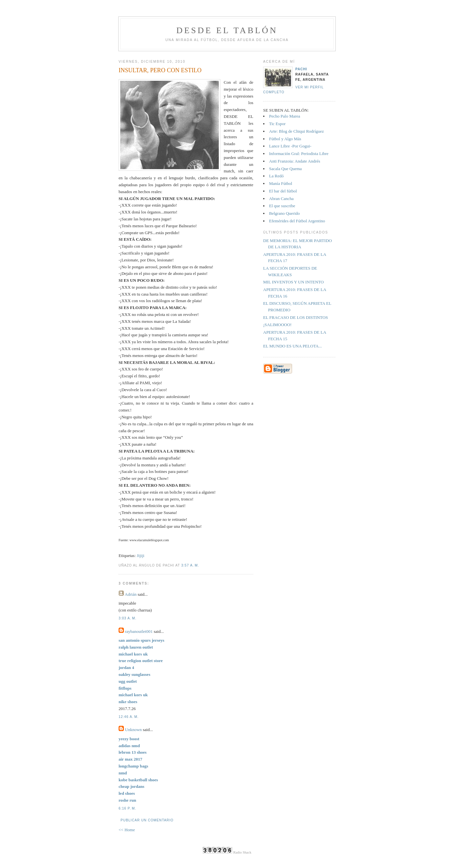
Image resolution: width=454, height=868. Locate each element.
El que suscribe (282, 206)
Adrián (131, 594)
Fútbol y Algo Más (285, 139)
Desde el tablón (227, 30)
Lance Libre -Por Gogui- (290, 146)
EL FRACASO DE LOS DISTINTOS (295, 317)
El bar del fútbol (283, 191)
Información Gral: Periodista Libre (299, 154)
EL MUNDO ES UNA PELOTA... (293, 346)
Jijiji (140, 556)
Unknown (133, 730)
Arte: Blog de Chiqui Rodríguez (296, 131)
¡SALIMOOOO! (277, 325)
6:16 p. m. (127, 808)
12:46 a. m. (129, 717)
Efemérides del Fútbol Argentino (297, 221)
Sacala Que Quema (285, 169)
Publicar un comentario (147, 820)
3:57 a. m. (190, 565)
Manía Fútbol (281, 183)
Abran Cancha (281, 199)
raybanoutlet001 (139, 631)
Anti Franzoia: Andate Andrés (295, 161)
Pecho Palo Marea (285, 116)
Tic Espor (277, 124)
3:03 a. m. (127, 618)
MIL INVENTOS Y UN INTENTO (293, 282)
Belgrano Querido (284, 213)
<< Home (127, 830)
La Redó (276, 176)
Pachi (301, 69)
